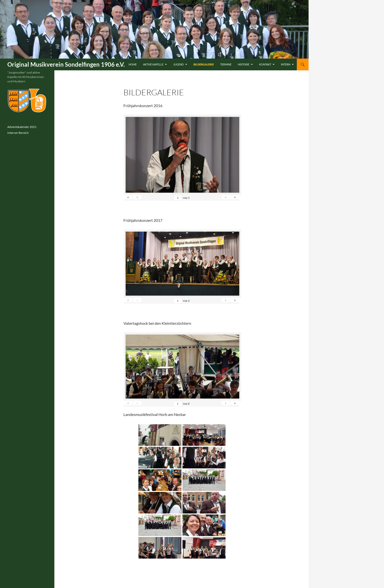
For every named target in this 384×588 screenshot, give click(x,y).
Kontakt (265, 64)
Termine (226, 64)
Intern (286, 64)
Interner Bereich (18, 133)
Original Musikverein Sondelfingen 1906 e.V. (66, 64)
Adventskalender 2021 (22, 127)
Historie (244, 64)
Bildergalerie (204, 64)
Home (133, 64)
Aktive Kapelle (153, 64)
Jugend (178, 64)
